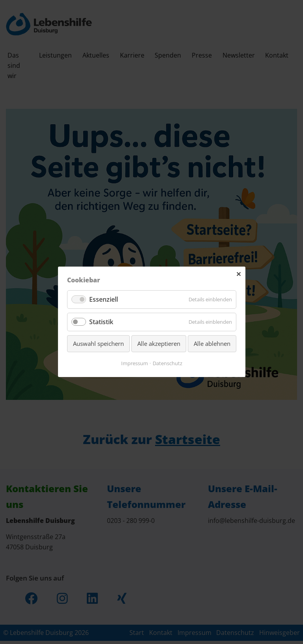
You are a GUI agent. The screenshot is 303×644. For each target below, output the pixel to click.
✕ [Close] (238, 274)
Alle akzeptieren (159, 344)
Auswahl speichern (98, 344)
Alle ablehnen (212, 344)
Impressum (135, 364)
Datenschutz (167, 364)
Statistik (101, 322)
